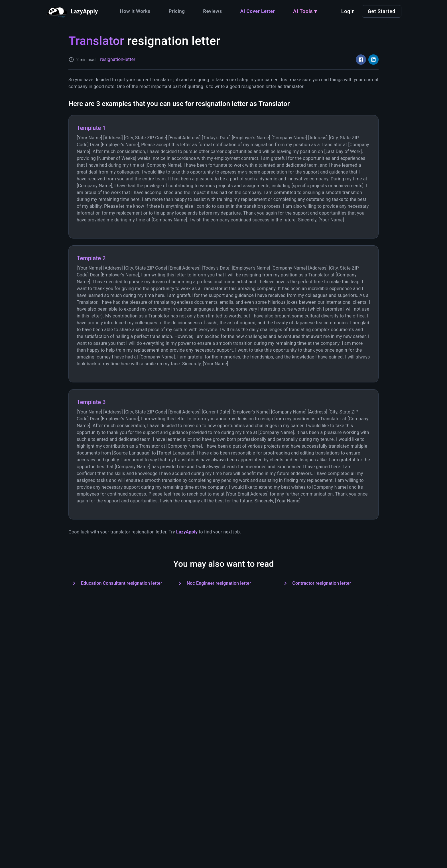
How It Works (135, 11)
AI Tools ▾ (305, 11)
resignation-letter (118, 59)
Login (348, 11)
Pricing (177, 11)
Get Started (382, 11)
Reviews (212, 11)
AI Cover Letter (258, 11)
